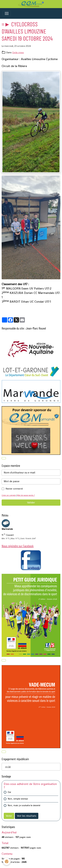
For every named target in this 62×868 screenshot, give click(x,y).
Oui (9, 792)
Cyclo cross (18, 52)
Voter (9, 816)
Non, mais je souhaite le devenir (24, 805)
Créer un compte (9, 495)
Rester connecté (14, 489)
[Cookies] (7, 861)
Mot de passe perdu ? (26, 495)
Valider (31, 502)
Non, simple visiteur (18, 799)
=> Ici (8, 767)
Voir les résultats (27, 816)
